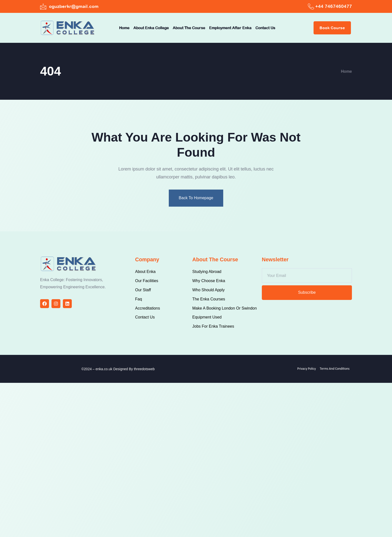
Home (124, 28)
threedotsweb (144, 369)
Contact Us (265, 28)
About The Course (189, 28)
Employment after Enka (230, 28)
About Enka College (151, 28)
